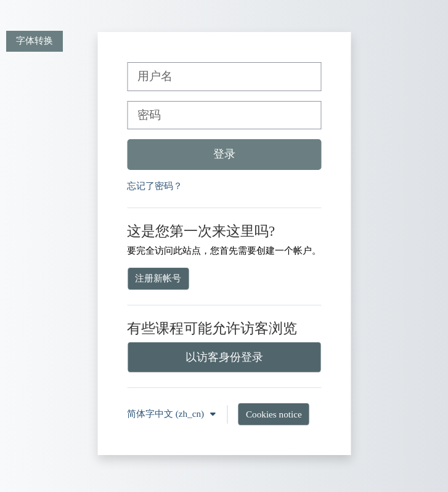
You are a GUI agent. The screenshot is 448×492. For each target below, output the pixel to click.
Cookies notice (274, 414)
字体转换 (35, 40)
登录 (224, 154)
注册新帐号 (158, 278)
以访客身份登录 (224, 357)
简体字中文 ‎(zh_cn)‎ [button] (167, 413)
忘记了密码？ (155, 186)
